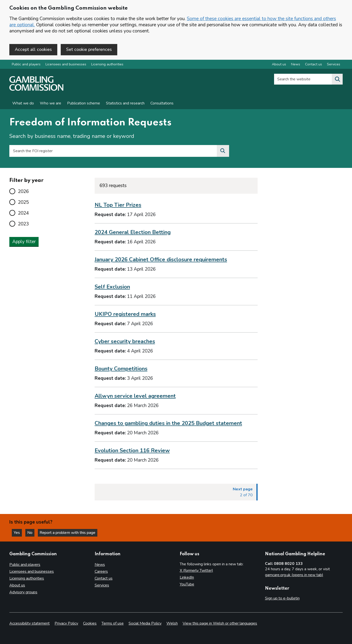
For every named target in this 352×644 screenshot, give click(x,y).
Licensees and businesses (66, 65)
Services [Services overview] (334, 65)
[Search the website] (337, 80)
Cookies (90, 623)
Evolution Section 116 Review (132, 451)
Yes (18, 532)
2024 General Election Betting (133, 233)
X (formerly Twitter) (196, 571)
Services (102, 585)
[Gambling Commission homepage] (36, 90)
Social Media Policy (145, 623)
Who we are (51, 104)
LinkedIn (187, 577)
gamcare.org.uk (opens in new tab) (294, 575)
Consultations (162, 104)
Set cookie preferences (89, 49)
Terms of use (113, 623)
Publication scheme (84, 104)
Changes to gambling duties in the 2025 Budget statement (168, 424)
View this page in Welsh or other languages (220, 623)
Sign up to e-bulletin (282, 598)
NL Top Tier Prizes (118, 205)
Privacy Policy (66, 623)
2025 (23, 203)
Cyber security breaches (125, 342)
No (32, 532)
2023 (23, 224)
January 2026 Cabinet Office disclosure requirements (161, 260)
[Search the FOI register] (223, 151)
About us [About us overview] (279, 65)
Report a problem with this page (69, 532)
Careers (101, 571)
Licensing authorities (107, 65)
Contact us (104, 578)
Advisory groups (23, 592)
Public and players (26, 65)
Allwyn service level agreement (135, 396)
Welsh (172, 623)
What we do (23, 104)
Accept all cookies (33, 49)
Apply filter (24, 242)
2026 (23, 192)
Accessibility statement (29, 623)
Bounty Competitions (121, 369)
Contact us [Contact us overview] (314, 65)
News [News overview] (296, 65)
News (100, 565)
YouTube (187, 584)
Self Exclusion (112, 287)
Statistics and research (125, 104)
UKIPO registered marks (125, 315)
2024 (23, 213)
